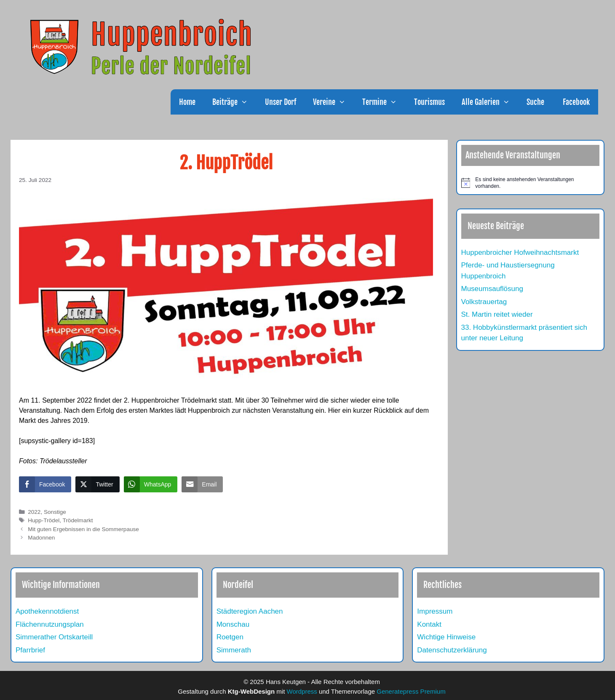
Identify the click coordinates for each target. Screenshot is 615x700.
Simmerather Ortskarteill (54, 637)
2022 (34, 512)
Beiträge (234, 102)
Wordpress (302, 691)
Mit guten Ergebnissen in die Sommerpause (83, 529)
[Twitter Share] (97, 484)
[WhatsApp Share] (151, 484)
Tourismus (429, 102)
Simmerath (234, 650)
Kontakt (429, 624)
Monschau (233, 624)
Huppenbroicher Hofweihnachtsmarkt (520, 252)
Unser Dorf (281, 102)
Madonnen (41, 538)
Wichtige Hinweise (446, 637)
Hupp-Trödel (44, 520)
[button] (247, 102)
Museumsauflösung (492, 289)
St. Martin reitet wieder (497, 314)
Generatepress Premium (411, 691)
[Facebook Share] (45, 484)
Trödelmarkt (78, 520)
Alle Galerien (490, 102)
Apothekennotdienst (47, 611)
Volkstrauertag (484, 302)
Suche (535, 102)
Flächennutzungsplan (50, 624)
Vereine (333, 102)
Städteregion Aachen (250, 611)
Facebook (575, 102)
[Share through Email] (202, 484)
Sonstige (55, 512)
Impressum (435, 611)
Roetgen (230, 637)
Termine (384, 102)
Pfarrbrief (30, 650)
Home (187, 102)
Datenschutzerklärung (452, 650)
